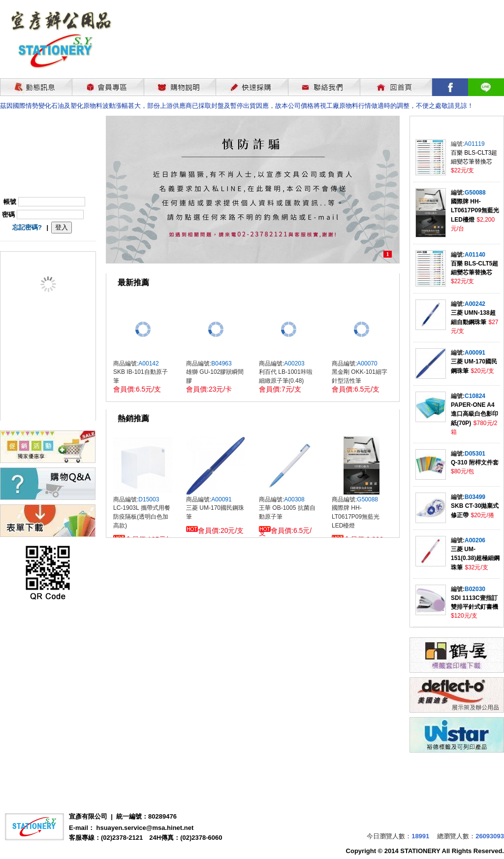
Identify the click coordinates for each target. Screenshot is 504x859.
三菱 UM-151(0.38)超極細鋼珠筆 (475, 558)
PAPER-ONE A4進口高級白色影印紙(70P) (474, 414)
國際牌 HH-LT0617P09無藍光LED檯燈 (475, 211)
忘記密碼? (27, 227)
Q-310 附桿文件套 (475, 463)
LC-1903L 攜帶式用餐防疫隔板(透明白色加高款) (142, 517)
